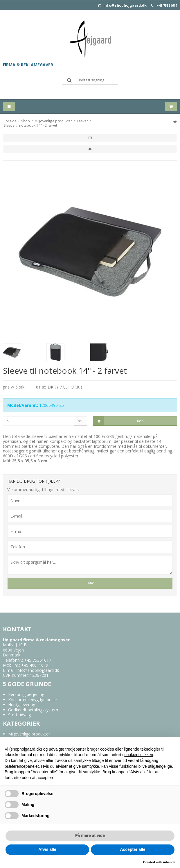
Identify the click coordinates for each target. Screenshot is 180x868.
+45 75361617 (167, 6)
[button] (90, 138)
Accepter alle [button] (133, 849)
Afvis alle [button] (47, 849)
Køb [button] (118, 421)
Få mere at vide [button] (90, 835)
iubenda (169, 862)
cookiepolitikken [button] (139, 755)
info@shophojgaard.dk (122, 6)
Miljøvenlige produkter (29, 734)
